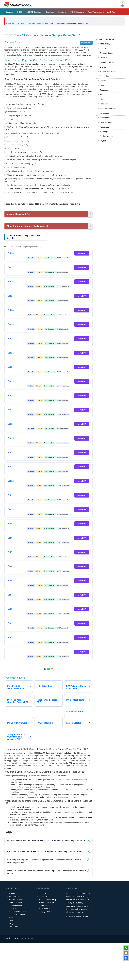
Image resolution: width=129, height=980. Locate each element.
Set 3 (10, 644)
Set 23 (11, 360)
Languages (104, 224)
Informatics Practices (108, 220)
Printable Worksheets (17, 952)
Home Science (106, 215)
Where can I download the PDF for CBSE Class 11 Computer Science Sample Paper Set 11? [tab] (46, 879)
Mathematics (105, 229)
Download (50, 12)
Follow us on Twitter (47, 940)
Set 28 (11, 289)
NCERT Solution (15, 937)
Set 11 (11, 531)
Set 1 (10, 673)
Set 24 (11, 346)
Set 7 (10, 588)
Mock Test (111, 12)
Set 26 (11, 317)
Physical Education (107, 183)
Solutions (62, 12)
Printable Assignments (18, 949)
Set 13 (11, 502)
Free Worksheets (95, 12)
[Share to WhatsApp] (49, 705)
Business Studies (107, 164)
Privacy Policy (44, 946)
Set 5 (10, 616)
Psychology (104, 238)
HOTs (11, 955)
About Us (43, 931)
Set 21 (11, 388)
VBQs (11, 958)
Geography (104, 201)
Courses (9, 12)
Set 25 (11, 331)
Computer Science (35, 24)
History (103, 206)
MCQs (11, 961)
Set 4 (10, 630)
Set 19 (11, 417)
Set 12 (11, 516)
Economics (104, 187)
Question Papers (15, 940)
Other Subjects (106, 234)
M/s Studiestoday (28, 975)
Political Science (106, 247)
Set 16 (11, 459)
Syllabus (12, 931)
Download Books (15, 943)
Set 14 (11, 488)
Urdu (102, 197)
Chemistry (104, 169)
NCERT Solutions (34, 12)
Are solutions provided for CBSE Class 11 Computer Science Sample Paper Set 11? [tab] (45, 889)
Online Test (13, 964)
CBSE (20, 12)
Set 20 (11, 402)
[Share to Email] (52, 705)
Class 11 (23, 24)
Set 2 (10, 659)
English (103, 178)
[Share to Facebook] (45, 705)
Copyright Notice (45, 949)
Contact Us (43, 934)
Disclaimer (43, 943)
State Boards (18, 19)
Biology (103, 160)
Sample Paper (14, 934)
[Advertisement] (64, 46)
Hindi (102, 210)
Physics (103, 252)
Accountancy (105, 155)
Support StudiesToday (48, 937)
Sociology (104, 243)
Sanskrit (103, 192)
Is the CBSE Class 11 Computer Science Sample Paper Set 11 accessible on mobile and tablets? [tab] (46, 909)
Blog (8, 19)
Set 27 (11, 303)
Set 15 (11, 474)
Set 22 (11, 374)
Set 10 (11, 545)
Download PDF (86, 78)
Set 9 (10, 559)
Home (8, 24)
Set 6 (10, 602)
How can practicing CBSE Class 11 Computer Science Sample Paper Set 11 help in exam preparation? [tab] (44, 898)
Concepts (13, 946)
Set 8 (10, 573)
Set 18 (11, 431)
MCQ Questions (77, 12)
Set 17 (11, 445)
